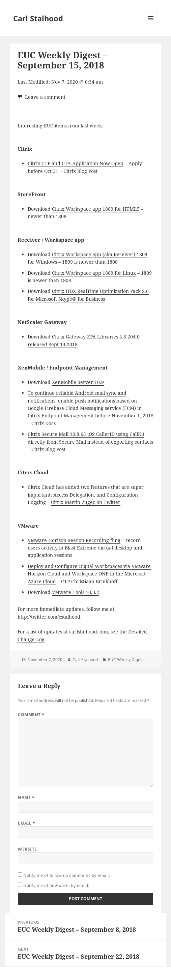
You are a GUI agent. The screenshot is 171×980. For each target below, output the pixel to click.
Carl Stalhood (38, 18)
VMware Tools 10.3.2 (76, 592)
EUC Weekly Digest (126, 660)
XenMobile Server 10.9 (78, 382)
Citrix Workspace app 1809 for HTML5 (96, 209)
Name (26, 797)
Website (27, 849)
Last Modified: (34, 82)
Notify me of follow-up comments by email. (67, 875)
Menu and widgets (151, 25)
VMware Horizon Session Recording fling (74, 540)
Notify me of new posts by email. (56, 885)
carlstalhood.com (89, 632)
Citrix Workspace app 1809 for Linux (94, 273)
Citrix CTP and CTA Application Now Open (76, 163)
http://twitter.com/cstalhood (49, 617)
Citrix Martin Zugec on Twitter (86, 502)
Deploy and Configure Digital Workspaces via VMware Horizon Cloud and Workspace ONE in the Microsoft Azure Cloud (89, 574)
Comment (31, 715)
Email (26, 823)
